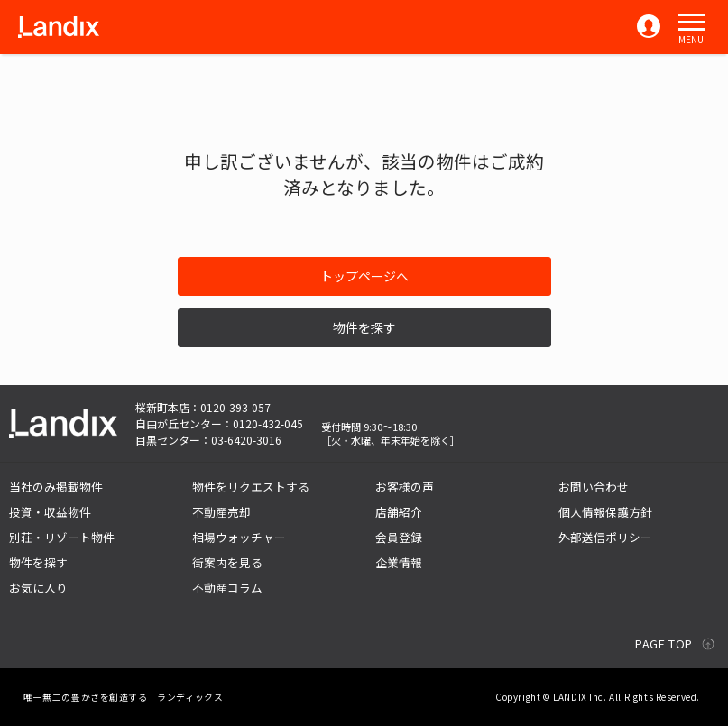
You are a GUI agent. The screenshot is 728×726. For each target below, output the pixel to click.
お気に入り (38, 588)
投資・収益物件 (50, 512)
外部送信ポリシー (605, 537)
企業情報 (399, 562)
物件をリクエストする (251, 487)
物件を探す (364, 327)
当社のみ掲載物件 (56, 487)
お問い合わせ (594, 487)
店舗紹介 (399, 512)
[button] (692, 23)
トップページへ (364, 276)
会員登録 (399, 537)
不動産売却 (221, 512)
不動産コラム (227, 588)
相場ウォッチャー (239, 537)
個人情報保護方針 (605, 512)
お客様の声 (405, 487)
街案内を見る (227, 562)
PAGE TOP (664, 643)
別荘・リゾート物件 (62, 537)
